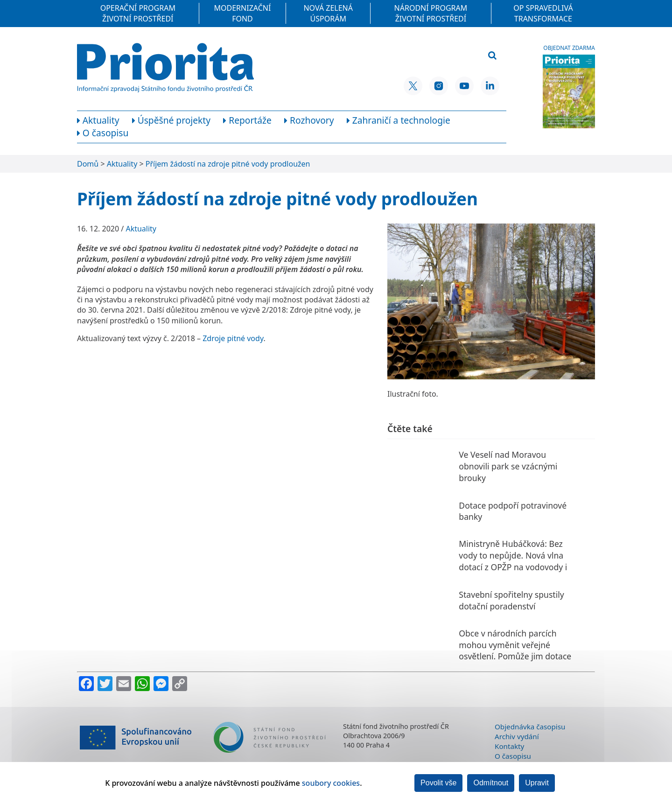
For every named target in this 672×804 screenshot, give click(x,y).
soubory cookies (331, 783)
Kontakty (509, 746)
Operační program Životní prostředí (138, 13)
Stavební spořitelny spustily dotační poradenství (511, 600)
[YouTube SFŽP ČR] (464, 86)
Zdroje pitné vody (233, 338)
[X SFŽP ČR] (413, 86)
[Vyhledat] (492, 56)
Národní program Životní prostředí (431, 13)
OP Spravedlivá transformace (543, 13)
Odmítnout (491, 783)
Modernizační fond (243, 13)
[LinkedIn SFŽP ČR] (490, 86)
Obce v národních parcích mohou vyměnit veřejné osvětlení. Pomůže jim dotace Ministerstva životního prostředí (515, 656)
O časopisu (513, 756)
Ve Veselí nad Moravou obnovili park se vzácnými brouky (508, 466)
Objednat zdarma (569, 48)
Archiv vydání (517, 736)
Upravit (537, 783)
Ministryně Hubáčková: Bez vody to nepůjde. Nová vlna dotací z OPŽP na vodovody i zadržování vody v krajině (513, 561)
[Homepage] (165, 68)
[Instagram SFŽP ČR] (439, 86)
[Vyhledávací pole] (436, 56)
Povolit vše (438, 783)
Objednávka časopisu (530, 727)
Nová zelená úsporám (328, 13)
